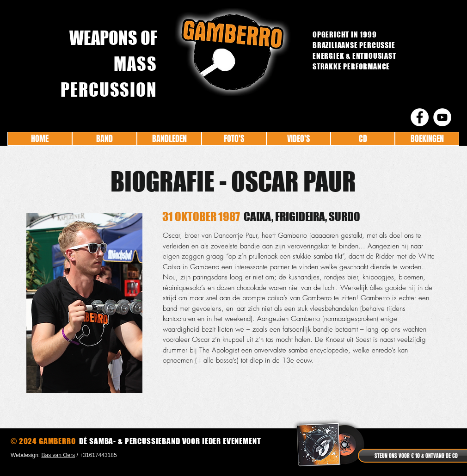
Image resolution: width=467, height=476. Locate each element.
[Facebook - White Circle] (420, 117)
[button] (84, 303)
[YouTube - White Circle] (442, 117)
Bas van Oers (58, 455)
